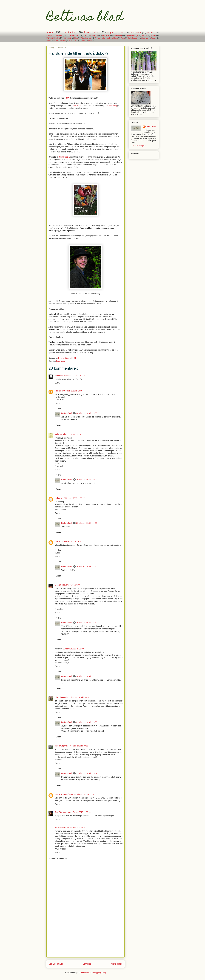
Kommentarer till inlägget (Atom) (93, 973)
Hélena (58, 391)
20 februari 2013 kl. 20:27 (74, 498)
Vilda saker (135, 33)
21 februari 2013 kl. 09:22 (78, 746)
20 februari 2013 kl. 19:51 (71, 434)
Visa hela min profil (139, 146)
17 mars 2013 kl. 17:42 (76, 827)
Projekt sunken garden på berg (106, 38)
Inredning (118, 35)
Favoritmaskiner (60, 41)
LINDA (58, 541)
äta (85, 35)
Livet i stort (92, 32)
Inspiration (69, 32)
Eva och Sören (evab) (64, 794)
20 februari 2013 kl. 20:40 (72, 541)
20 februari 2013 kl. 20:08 (87, 413)
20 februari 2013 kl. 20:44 (70, 585)
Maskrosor (72, 41)
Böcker (144, 35)
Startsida (87, 964)
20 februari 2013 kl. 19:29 (74, 376)
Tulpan (154, 38)
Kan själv (94, 35)
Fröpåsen (59, 376)
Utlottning (145, 38)
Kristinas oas (61, 827)
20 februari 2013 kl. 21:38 (87, 676)
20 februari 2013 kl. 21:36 (87, 566)
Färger (110, 33)
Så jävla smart (133, 38)
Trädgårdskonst (86, 38)
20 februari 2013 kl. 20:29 (87, 523)
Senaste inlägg (56, 964)
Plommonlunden (53, 38)
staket (90, 41)
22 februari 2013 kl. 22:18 (85, 794)
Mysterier (106, 35)
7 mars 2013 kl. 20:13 (82, 812)
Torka (123, 38)
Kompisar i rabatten (54, 35)
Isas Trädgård (61, 746)
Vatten (49, 41)
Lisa (57, 585)
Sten (76, 38)
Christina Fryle (61, 697)
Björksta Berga (132, 35)
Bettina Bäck (67, 413)
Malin (57, 434)
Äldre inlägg (117, 964)
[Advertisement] (86, 939)
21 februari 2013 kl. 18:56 (87, 722)
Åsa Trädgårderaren (63, 812)
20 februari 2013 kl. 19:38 (72, 391)
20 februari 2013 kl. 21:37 (87, 623)
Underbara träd (73, 35)
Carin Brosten (77, 106)
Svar (59, 409)
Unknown (59, 498)
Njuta (50, 32)
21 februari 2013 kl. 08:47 (79, 697)
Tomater (82, 41)
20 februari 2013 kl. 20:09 (87, 480)
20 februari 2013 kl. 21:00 (73, 649)
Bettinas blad (85, 18)
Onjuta (150, 33)
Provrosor (67, 38)
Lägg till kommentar (58, 858)
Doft (122, 33)
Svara (57, 383)
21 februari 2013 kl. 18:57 (87, 773)
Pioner (153, 35)
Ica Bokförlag (111, 106)
